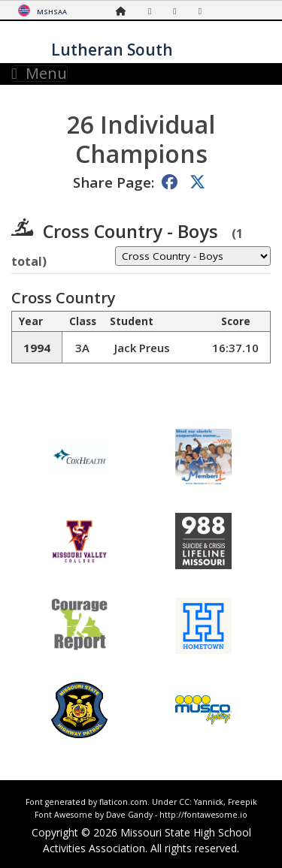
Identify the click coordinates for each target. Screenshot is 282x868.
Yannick (209, 802)
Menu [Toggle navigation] (39, 74)
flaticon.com (123, 802)
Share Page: (114, 182)
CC (184, 802)
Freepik (243, 802)
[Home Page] (125, 11)
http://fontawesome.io (203, 815)
